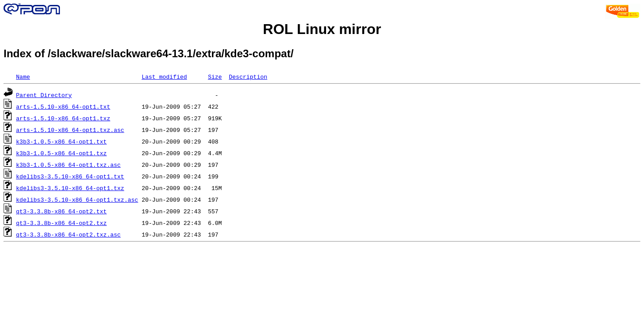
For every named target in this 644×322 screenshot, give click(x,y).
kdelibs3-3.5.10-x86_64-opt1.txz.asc (77, 199)
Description (248, 76)
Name (23, 76)
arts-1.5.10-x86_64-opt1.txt (63, 106)
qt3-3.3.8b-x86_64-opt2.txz (61, 223)
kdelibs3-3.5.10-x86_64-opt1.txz (70, 188)
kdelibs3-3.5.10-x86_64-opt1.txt (70, 176)
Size (215, 76)
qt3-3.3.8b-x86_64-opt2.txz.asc (68, 234)
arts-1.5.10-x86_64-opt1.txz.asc (70, 130)
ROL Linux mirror (322, 29)
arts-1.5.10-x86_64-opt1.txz (63, 118)
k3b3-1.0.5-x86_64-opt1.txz (61, 153)
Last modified (164, 76)
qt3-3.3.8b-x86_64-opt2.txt (61, 211)
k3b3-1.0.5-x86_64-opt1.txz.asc (68, 165)
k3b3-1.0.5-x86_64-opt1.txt (61, 141)
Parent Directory (44, 95)
